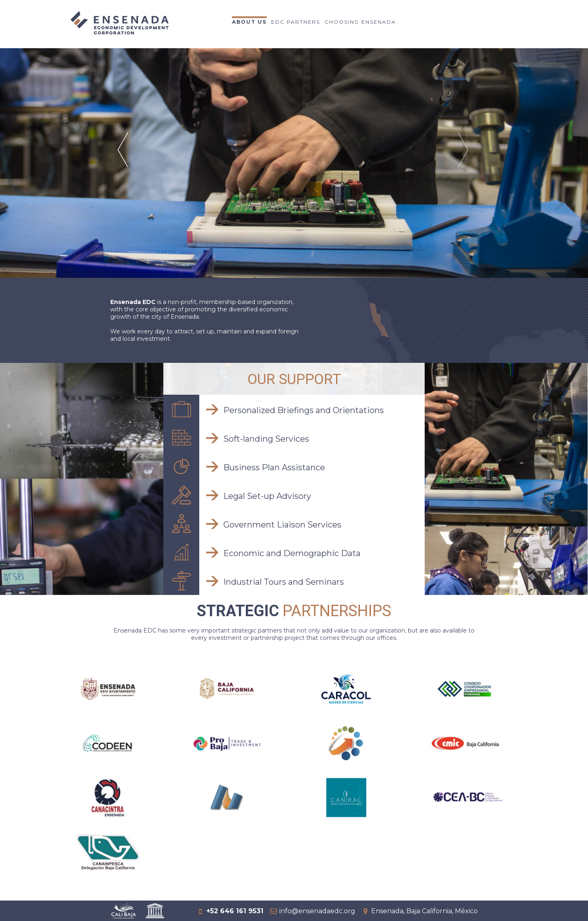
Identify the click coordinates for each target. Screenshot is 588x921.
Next (464, 160)
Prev (124, 160)
